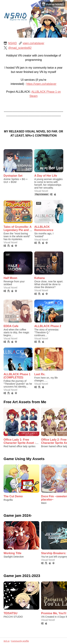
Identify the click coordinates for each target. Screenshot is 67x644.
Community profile (20, 641)
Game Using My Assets (24, 459)
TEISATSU (10, 613)
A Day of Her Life (46, 176)
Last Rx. (40, 374)
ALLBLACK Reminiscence (44, 228)
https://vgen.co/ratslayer (41, 84)
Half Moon (10, 278)
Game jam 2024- (18, 515)
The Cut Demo (13, 496)
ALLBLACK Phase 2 (48, 326)
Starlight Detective (14, 557)
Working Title (13, 553)
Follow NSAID (53, 4)
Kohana (39, 278)
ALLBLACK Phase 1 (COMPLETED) (17, 376)
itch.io (7, 641)
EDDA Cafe (11, 326)
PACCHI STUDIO (13, 617)
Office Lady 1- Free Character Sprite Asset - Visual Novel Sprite (20, 443)
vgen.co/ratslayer (33, 43)
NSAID (13, 43)
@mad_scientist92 (20, 48)
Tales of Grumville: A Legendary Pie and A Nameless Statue (18, 230)
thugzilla (8, 500)
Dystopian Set (13, 176)
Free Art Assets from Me (25, 402)
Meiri (44, 503)
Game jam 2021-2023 (22, 576)
